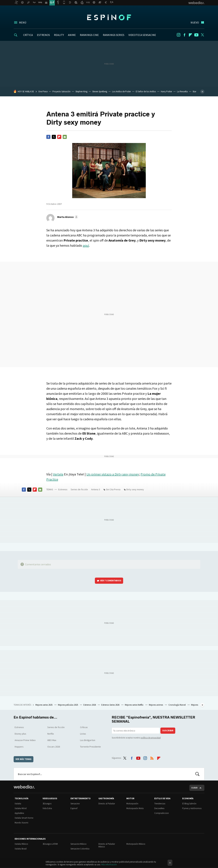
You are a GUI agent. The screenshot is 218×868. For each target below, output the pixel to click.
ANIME (72, 35)
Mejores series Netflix (134, 705)
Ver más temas (24, 759)
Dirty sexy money (135, 489)
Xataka (18, 804)
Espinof (109, 17)
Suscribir (168, 731)
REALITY (59, 35)
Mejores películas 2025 (68, 705)
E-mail (65, 137)
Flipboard (190, 35)
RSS (152, 757)
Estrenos (63, 489)
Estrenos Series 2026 (111, 705)
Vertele (58, 474)
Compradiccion (162, 813)
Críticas (84, 727)
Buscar (197, 774)
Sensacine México (79, 844)
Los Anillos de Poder (121, 91)
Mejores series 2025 (44, 705)
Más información (109, 865)
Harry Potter (166, 91)
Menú (23, 22)
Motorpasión (132, 804)
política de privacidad (151, 738)
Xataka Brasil (21, 849)
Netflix (51, 734)
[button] (67, 217)
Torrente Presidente (90, 747)
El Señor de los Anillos (146, 91)
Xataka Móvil (21, 808)
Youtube (196, 35)
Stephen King (81, 91)
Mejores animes (156, 705)
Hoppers (19, 747)
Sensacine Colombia (80, 849)
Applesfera (19, 813)
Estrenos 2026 (90, 705)
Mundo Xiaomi (21, 823)
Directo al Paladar (107, 804)
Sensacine (75, 804)
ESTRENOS (43, 35)
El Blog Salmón (189, 804)
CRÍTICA (28, 35)
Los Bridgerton (88, 740)
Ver (111, 581)
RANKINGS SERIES (114, 35)
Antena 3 (96, 489)
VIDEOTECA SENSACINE (142, 35)
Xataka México (21, 844)
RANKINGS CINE (89, 35)
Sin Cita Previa (113, 489)
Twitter (202, 35)
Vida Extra (47, 808)
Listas (83, 734)
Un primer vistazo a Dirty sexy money (113, 474)
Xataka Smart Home (24, 818)
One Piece (43, 91)
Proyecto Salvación (61, 91)
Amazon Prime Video (25, 740)
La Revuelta (182, 91)
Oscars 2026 (54, 747)
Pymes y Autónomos (192, 808)
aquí (86, 245)
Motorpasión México (136, 844)
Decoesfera (159, 808)
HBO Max (52, 740)
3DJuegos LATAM (50, 844)
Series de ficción (79, 489)
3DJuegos (47, 804)
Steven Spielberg (100, 91)
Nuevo (195, 22)
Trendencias (160, 804)
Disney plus (20, 734)
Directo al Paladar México (107, 845)
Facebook (184, 35)
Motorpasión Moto (135, 808)
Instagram (178, 35)
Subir (194, 788)
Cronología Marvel (177, 705)
